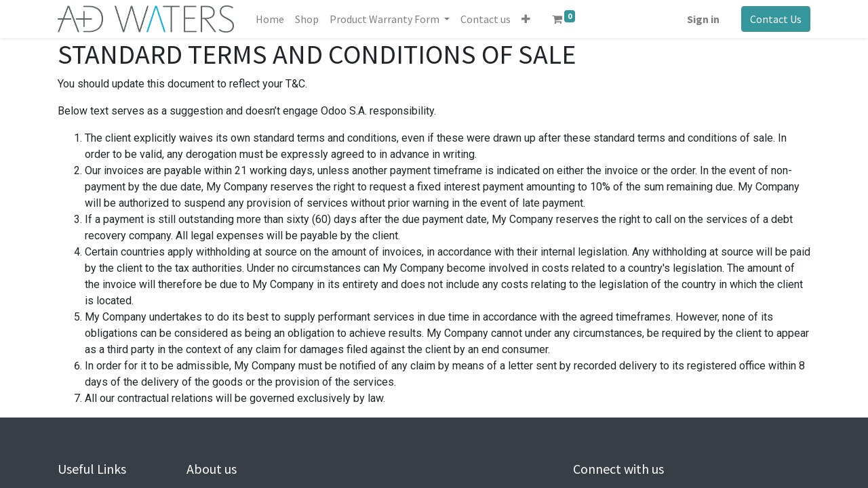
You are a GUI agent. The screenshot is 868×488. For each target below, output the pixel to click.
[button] (526, 19)
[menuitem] (270, 19)
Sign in (703, 19)
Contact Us (776, 19)
